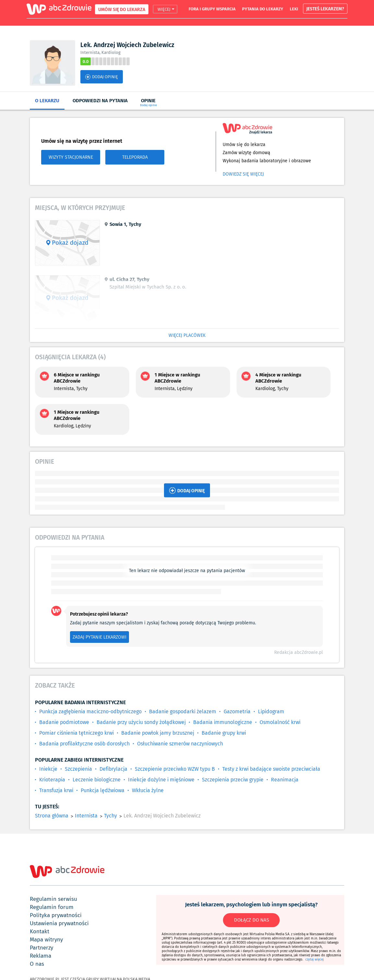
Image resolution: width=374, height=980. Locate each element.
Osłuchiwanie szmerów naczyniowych (180, 744)
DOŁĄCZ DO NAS (251, 920)
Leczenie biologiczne (97, 780)
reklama (41, 956)
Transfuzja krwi (56, 790)
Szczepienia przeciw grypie (233, 780)
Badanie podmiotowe (64, 722)
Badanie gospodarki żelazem (183, 711)
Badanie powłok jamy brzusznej (158, 733)
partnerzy (41, 948)
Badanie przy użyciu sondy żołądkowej (141, 722)
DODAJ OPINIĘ (102, 77)
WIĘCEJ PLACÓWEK (187, 335)
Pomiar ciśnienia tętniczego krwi (76, 733)
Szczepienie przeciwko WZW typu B (175, 769)
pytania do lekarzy (263, 9)
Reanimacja (285, 780)
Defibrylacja (113, 769)
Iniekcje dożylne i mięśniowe (161, 780)
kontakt (40, 931)
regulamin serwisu (53, 899)
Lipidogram (271, 711)
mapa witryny (46, 939)
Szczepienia (78, 769)
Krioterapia (52, 780)
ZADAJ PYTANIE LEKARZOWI (99, 637)
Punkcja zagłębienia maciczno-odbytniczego (90, 711)
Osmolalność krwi (280, 722)
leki (294, 9)
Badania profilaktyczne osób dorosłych (84, 744)
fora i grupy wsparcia (212, 9)
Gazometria (237, 711)
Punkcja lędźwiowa (103, 790)
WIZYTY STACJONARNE (71, 157)
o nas (37, 964)
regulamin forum (52, 907)
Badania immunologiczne (223, 722)
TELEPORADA (135, 157)
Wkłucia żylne (148, 790)
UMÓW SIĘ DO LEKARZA (122, 9)
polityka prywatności (56, 915)
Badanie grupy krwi (224, 733)
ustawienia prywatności (59, 923)
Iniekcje (48, 769)
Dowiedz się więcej (243, 174)
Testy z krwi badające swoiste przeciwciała (271, 769)
